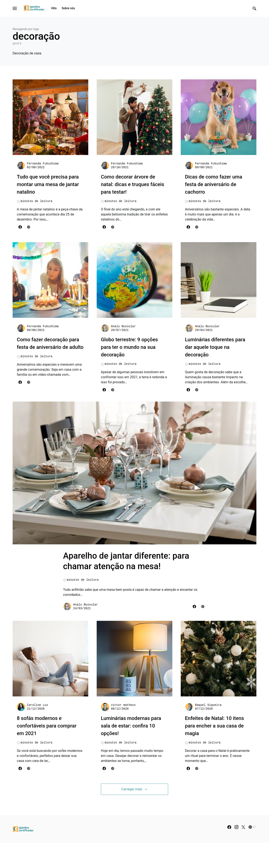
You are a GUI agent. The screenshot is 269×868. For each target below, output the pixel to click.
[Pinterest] (252, 852)
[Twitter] (243, 852)
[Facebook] (229, 852)
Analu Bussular (123, 326)
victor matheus (123, 730)
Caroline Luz (38, 730)
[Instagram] (236, 852)
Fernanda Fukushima (43, 164)
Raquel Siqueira (208, 730)
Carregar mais (132, 814)
